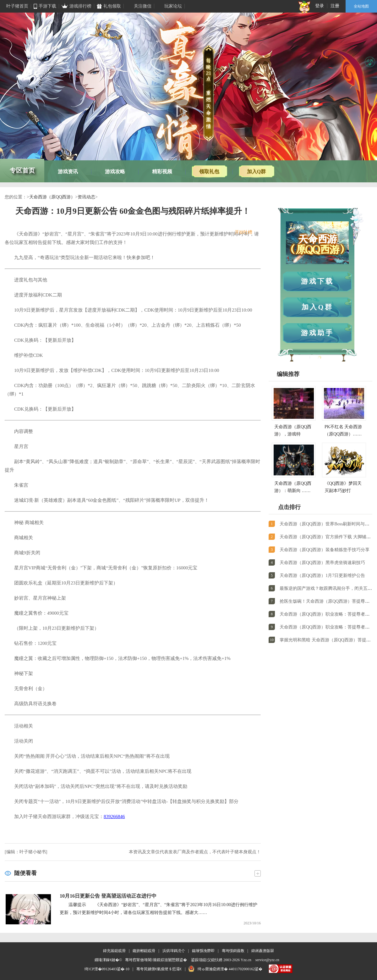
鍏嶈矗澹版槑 (263, 951)
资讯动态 (86, 197)
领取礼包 (209, 172)
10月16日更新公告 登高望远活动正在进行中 (108, 896)
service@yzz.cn (267, 960)
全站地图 (361, 6)
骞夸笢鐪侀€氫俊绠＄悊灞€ (159, 969)
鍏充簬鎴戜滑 (114, 951)
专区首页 (22, 170)
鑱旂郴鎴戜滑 (144, 951)
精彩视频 (162, 172)
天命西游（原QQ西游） (52, 197)
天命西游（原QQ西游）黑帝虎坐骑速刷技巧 (322, 563)
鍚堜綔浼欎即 (203, 951)
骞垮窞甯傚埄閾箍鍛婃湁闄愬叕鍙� (156, 960)
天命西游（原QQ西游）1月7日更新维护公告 (322, 576)
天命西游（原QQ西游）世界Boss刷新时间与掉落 (327, 524)
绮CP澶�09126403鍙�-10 (107, 969)
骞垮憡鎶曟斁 (233, 951)
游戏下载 (317, 281)
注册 (335, 6)
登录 (320, 6)
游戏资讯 (68, 172)
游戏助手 (317, 333)
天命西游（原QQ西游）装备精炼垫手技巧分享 (325, 550)
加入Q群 (256, 172)
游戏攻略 (115, 172)
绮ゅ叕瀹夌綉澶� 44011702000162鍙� (230, 969)
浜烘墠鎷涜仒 (174, 951)
